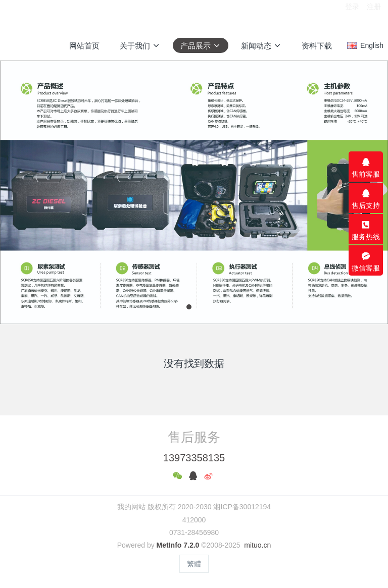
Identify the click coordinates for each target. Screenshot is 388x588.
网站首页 (84, 46)
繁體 (194, 564)
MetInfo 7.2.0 (178, 545)
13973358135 (194, 458)
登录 (352, 15)
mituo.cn (257, 545)
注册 (374, 15)
